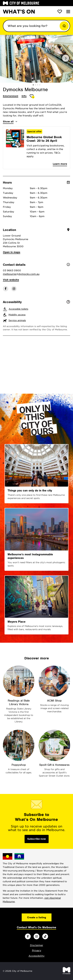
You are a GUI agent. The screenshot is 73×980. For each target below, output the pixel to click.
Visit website (11, 280)
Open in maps (12, 252)
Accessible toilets (18, 309)
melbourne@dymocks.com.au (21, 274)
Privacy (37, 950)
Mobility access (17, 315)
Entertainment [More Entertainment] (11, 96)
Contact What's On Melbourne (36, 927)
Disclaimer (37, 945)
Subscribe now (37, 839)
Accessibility (36, 956)
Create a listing (37, 917)
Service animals (17, 320)
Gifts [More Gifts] (24, 96)
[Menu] (68, 12)
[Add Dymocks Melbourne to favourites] (32, 96)
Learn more (60, 164)
